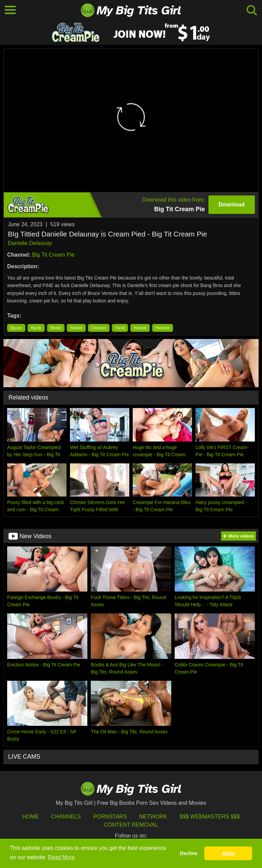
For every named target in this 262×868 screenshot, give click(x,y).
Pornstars (110, 817)
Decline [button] (188, 853)
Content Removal (131, 825)
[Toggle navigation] (10, 10)
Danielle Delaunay (30, 243)
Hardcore (163, 328)
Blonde (56, 328)
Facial (120, 328)
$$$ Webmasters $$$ (210, 817)
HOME (30, 817)
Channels (66, 817)
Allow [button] (228, 853)
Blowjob (76, 328)
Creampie (99, 328)
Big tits (36, 328)
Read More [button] (62, 857)
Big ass (16, 328)
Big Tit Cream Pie (53, 255)
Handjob (140, 328)
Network (153, 817)
